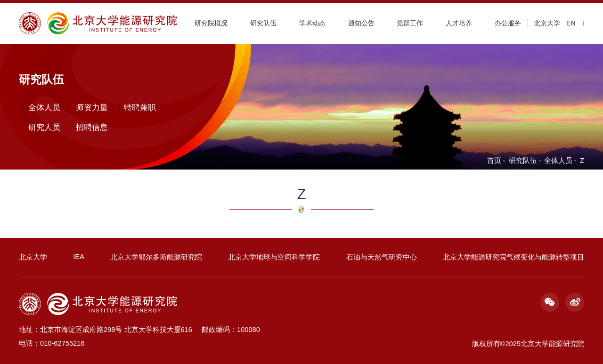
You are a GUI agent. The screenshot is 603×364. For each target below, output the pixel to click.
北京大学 (547, 23)
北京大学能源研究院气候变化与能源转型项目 (513, 257)
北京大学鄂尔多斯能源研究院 (156, 257)
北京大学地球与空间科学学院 (274, 257)
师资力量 (92, 107)
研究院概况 (211, 23)
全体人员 (558, 161)
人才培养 (459, 23)
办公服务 (508, 23)
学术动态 (312, 23)
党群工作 (410, 23)
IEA (79, 257)
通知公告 (361, 23)
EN (571, 23)
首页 (494, 161)
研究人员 (44, 127)
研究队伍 (263, 23)
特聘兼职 (140, 107)
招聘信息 (92, 127)
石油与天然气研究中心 (382, 257)
